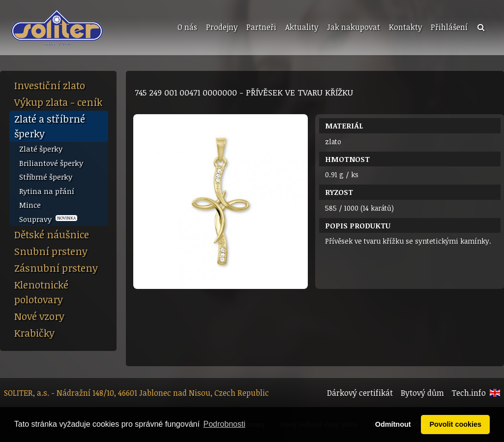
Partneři (261, 27)
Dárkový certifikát (360, 393)
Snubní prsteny (51, 251)
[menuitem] (186, 28)
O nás (187, 27)
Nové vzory (39, 316)
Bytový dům (422, 393)
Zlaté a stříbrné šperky (50, 126)
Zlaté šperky (41, 149)
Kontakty (405, 27)
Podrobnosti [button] (224, 424)
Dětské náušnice (52, 234)
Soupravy (48, 219)
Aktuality (302, 27)
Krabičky (34, 333)
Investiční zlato (50, 85)
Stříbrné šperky (46, 177)
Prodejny (222, 27)
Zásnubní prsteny (56, 268)
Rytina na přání (47, 191)
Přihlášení (449, 27)
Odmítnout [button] (393, 424)
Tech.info (469, 393)
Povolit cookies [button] (455, 424)
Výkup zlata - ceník (58, 102)
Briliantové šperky (51, 163)
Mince (30, 205)
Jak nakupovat (354, 27)
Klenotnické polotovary (41, 292)
